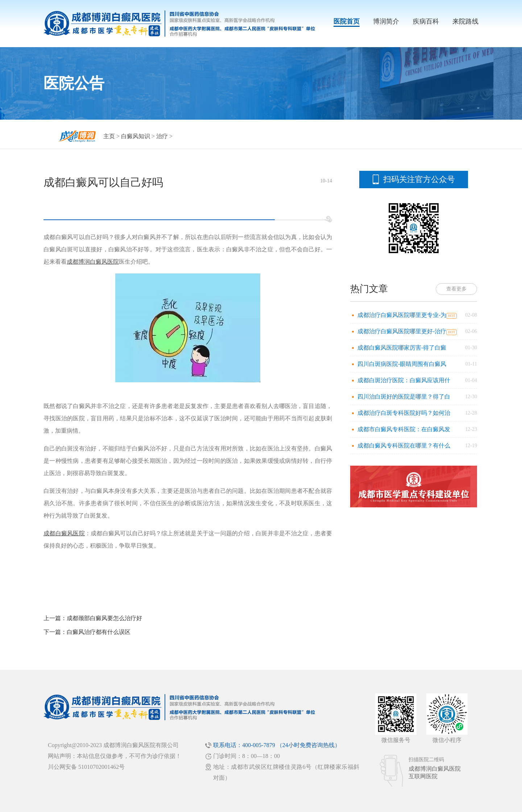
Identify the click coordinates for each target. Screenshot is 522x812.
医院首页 (347, 21)
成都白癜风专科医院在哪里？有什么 (404, 446)
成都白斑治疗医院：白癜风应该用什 (404, 380)
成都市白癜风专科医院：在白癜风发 (404, 429)
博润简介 (386, 21)
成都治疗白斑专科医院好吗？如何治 (404, 413)
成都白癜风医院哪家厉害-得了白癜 (402, 348)
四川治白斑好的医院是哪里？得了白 (404, 397)
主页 (109, 136)
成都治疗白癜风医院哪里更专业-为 (402, 315)
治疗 (162, 136)
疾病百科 (426, 21)
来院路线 (465, 21)
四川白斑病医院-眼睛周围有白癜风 (402, 364)
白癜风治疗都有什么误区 (99, 632)
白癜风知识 (136, 136)
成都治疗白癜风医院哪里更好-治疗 (402, 331)
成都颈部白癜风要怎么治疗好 (104, 618)
